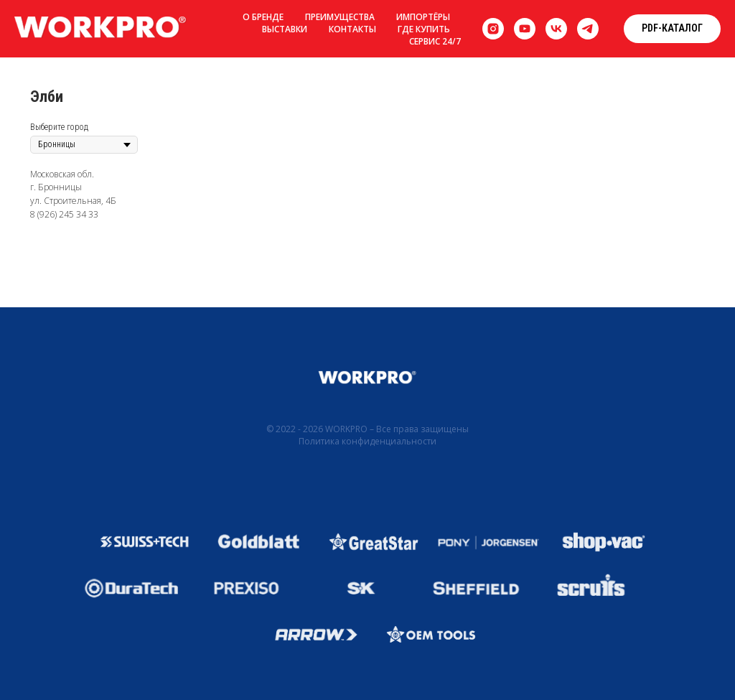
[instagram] (493, 29)
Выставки (285, 29)
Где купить (424, 29)
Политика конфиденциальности (367, 441)
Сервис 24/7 (435, 41)
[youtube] (525, 29)
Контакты (352, 29)
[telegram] (588, 29)
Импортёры (423, 17)
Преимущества (340, 17)
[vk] (556, 29)
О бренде (263, 17)
